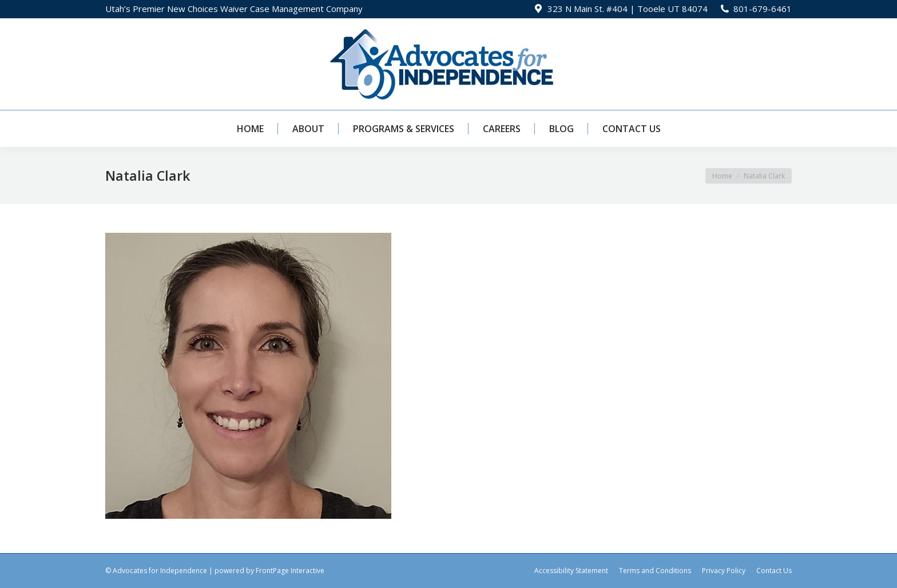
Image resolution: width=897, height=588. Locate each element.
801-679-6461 (763, 9)
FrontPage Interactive (290, 571)
